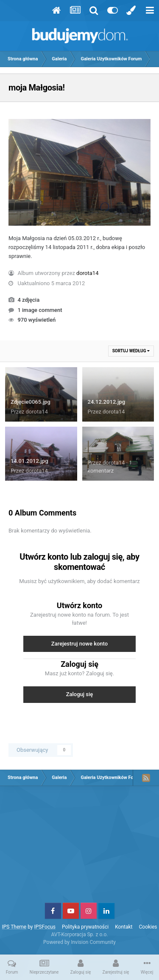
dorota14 (87, 273)
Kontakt (124, 927)
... (90, 452)
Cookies (148, 927)
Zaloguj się (80, 694)
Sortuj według (131, 351)
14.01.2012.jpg (29, 461)
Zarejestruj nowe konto (79, 644)
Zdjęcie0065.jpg (31, 402)
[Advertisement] (80, 847)
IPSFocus (45, 927)
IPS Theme (14, 927)
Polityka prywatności (85, 927)
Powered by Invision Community (79, 942)
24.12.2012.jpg (107, 402)
